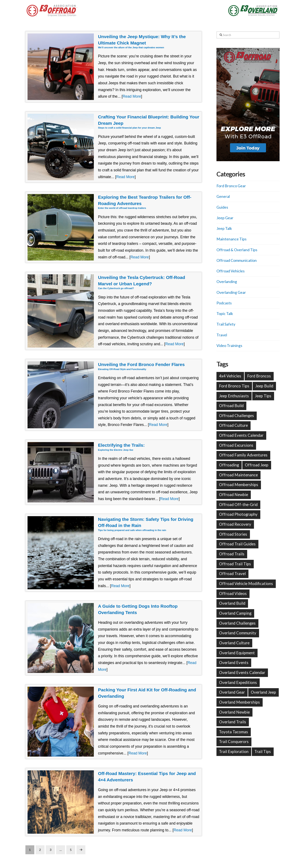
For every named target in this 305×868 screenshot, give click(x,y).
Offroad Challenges (236, 416)
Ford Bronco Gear (231, 186)
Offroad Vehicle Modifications (246, 584)
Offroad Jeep (257, 465)
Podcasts (224, 303)
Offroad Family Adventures (243, 455)
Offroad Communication (237, 260)
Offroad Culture (233, 425)
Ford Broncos (259, 376)
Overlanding (227, 282)
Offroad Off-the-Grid (238, 505)
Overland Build (232, 603)
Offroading (229, 465)
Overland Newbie (234, 712)
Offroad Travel (232, 574)
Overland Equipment (237, 653)
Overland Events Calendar (242, 672)
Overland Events (234, 663)
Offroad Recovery (235, 524)
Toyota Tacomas (234, 732)
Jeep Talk (224, 228)
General (223, 196)
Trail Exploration (234, 752)
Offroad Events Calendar (241, 435)
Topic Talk (225, 314)
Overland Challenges (237, 623)
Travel (222, 335)
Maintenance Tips (232, 239)
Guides (222, 207)
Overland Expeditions (238, 682)
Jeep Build (264, 386)
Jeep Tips (263, 396)
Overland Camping (235, 613)
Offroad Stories (233, 534)
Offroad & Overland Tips (237, 250)
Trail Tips (263, 752)
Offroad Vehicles (231, 271)
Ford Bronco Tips (234, 386)
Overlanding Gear (231, 292)
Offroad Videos (233, 593)
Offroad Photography (238, 514)
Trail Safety (226, 324)
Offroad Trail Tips (235, 564)
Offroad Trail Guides (237, 544)
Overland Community (238, 633)
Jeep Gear (225, 218)
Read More (132, 96)
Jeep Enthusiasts (234, 396)
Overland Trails (233, 722)
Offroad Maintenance (238, 475)
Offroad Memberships (239, 485)
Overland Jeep (263, 692)
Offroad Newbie (234, 495)
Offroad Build (231, 406)
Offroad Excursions (236, 445)
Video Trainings (229, 346)
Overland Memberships (239, 702)
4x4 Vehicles (230, 376)
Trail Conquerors (234, 742)
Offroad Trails (232, 554)
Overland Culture (234, 643)
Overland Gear (232, 692)
